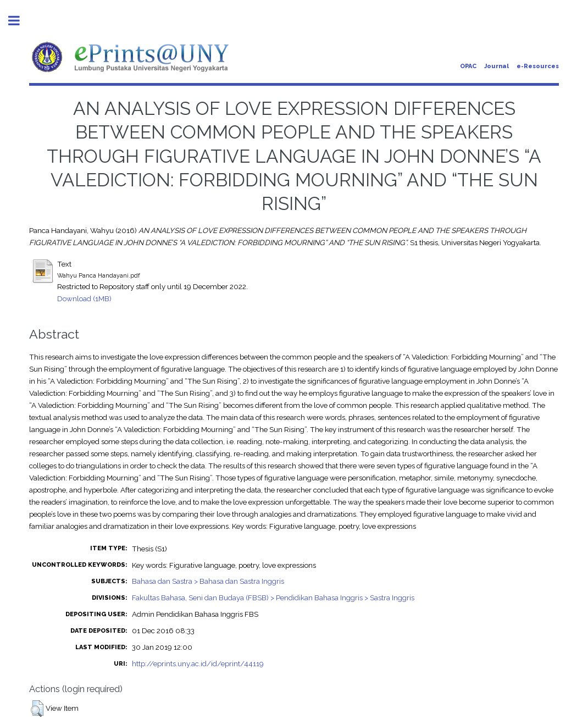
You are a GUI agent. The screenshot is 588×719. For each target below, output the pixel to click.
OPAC (468, 66)
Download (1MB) (84, 298)
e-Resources (538, 66)
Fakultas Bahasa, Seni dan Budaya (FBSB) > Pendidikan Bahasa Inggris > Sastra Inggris (273, 598)
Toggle (20, 21)
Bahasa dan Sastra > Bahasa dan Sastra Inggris (208, 581)
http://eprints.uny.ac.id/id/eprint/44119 (198, 663)
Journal (497, 66)
